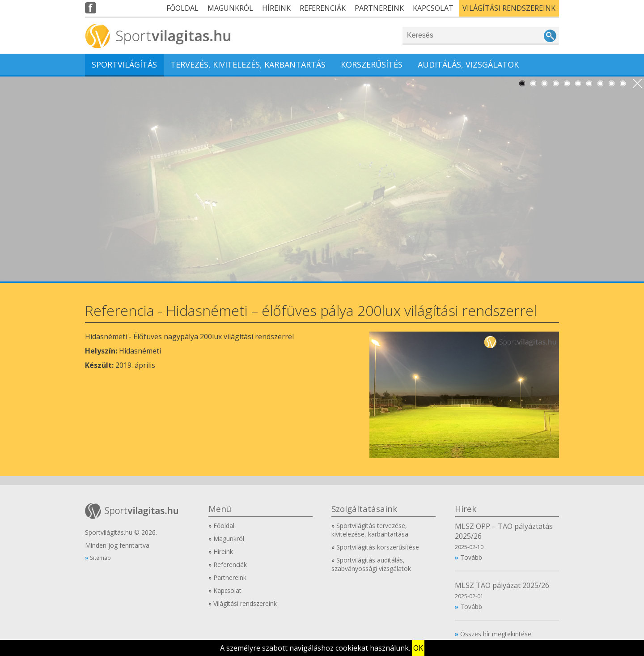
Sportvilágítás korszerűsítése (378, 547)
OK (418, 648)
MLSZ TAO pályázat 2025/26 (502, 585)
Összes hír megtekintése (496, 634)
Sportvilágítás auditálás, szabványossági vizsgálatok (371, 564)
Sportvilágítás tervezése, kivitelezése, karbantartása (370, 530)
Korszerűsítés (372, 64)
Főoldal (182, 8)
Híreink (276, 8)
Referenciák (323, 8)
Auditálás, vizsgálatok (468, 64)
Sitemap (100, 558)
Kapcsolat (433, 8)
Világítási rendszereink (509, 8)
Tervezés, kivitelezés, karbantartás (248, 64)
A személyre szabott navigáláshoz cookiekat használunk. (315, 648)
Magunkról (230, 8)
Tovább (471, 557)
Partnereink (379, 8)
